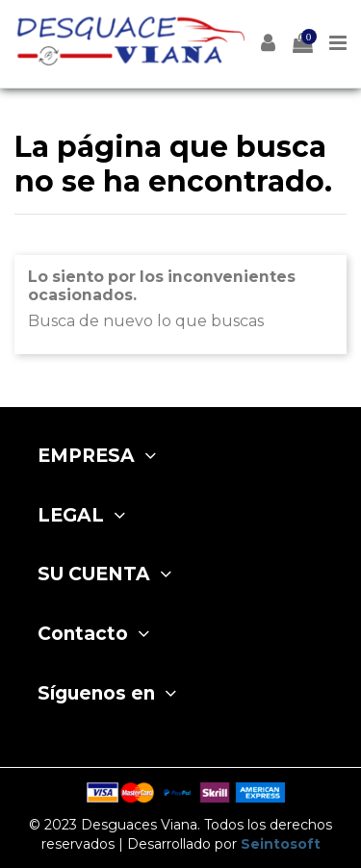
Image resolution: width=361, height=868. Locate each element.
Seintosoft (281, 844)
